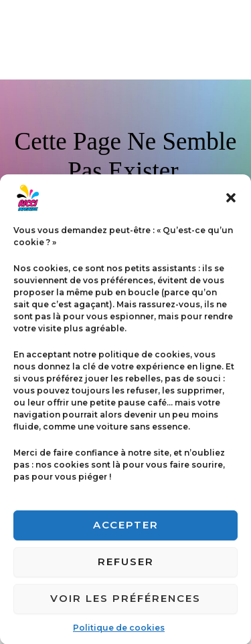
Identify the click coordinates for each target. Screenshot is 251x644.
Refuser (126, 570)
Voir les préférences (125, 607)
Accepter (126, 533)
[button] (231, 206)
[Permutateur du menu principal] (224, 40)
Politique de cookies (119, 636)
